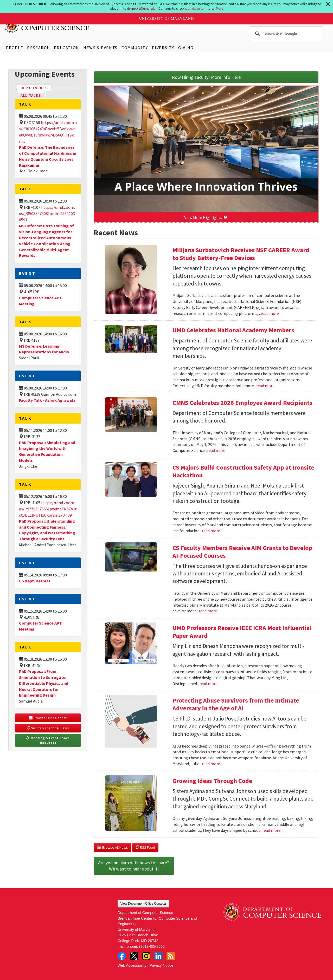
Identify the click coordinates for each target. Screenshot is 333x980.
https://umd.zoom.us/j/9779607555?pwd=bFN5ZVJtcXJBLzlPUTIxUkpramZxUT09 (48, 509)
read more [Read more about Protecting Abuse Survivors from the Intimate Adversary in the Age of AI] (211, 764)
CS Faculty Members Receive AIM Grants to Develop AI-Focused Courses (242, 552)
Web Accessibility (132, 965)
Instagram (146, 956)
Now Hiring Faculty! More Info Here (206, 77)
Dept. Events (36, 87)
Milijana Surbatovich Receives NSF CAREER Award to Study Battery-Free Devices (241, 254)
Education (66, 48)
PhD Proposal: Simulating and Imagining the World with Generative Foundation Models (47, 452)
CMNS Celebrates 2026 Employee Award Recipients (242, 403)
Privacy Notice (161, 965)
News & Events (100, 48)
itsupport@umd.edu (141, 8)
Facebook (122, 956)
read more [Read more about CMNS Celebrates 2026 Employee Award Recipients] (216, 450)
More (219, 8)
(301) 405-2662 (152, 946)
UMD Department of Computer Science (47, 25)
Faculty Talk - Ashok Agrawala (47, 400)
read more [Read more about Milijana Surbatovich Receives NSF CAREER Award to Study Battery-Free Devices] (270, 313)
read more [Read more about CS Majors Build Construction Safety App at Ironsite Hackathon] (211, 531)
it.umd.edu (193, 8)
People (15, 48)
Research (39, 48)
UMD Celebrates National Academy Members (233, 330)
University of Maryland (167, 19)
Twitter (134, 956)
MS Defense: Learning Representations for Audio (44, 349)
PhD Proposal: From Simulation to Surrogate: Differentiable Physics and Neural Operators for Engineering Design (44, 683)
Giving (186, 48)
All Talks (31, 95)
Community (135, 48)
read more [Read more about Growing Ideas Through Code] (271, 830)
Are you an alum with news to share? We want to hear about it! (134, 866)
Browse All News (113, 847)
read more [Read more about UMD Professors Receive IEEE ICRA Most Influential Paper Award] (208, 684)
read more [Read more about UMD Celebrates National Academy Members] (265, 386)
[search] (286, 34)
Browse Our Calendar (48, 718)
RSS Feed (145, 847)
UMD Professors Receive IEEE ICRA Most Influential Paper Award (242, 632)
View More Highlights (206, 217)
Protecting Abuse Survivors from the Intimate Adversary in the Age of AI (236, 704)
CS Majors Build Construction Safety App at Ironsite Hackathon (243, 471)
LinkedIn (158, 956)
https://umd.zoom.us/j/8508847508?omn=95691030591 (47, 213)
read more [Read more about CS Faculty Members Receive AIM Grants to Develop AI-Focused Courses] (208, 611)
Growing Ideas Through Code (212, 781)
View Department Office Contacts (143, 904)
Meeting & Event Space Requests (48, 740)
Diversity (163, 48)
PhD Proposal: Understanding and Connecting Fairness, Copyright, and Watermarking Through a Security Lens (47, 530)
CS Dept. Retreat (35, 581)
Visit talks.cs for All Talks (48, 728)
